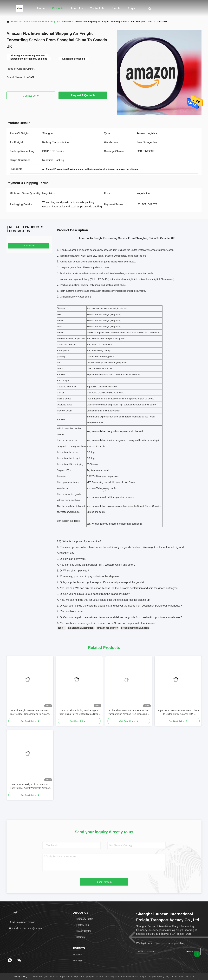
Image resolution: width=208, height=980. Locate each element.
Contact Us (97, 8)
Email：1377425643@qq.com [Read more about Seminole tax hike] (26, 928)
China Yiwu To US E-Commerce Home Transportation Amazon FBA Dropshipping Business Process (129, 712)
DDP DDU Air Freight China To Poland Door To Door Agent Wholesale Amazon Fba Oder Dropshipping (30, 786)
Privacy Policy (20, 977)
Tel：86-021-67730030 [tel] (22, 922)
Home (41, 8)
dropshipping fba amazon (135, 628)
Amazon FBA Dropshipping (45, 22)
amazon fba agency (107, 628)
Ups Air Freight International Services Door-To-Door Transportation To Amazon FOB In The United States (30, 712)
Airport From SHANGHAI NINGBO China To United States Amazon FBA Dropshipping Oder (178, 712)
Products (58, 8)
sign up (191, 952)
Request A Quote (83, 95)
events (116, 8)
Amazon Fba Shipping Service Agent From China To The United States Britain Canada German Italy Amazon (79, 712)
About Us (77, 8)
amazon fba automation (81, 628)
